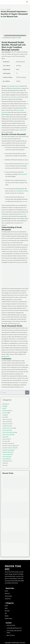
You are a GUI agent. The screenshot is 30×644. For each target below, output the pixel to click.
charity (21, 130)
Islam (4, 417)
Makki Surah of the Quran (10, 97)
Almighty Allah (5, 356)
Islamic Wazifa (6, 421)
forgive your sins (23, 201)
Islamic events (6, 419)
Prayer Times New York (9, 432)
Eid (3, 408)
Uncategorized (6, 461)
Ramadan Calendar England (10, 446)
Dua (4, 406)
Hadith (4, 415)
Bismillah (5, 404)
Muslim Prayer (6, 426)
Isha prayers (25, 164)
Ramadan (5, 441)
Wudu (4, 465)
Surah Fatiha (6, 459)
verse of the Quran (15, 249)
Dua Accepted (23, 174)
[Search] (27, 392)
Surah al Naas (6, 457)
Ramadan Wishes (7, 452)
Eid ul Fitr (5, 413)
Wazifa (4, 463)
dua (22, 387)
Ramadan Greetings (8, 450)
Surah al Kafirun (7, 454)
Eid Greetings (6, 411)
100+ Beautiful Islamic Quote (14, 86)
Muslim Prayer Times (8, 428)
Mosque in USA (7, 424)
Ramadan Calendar (7, 443)
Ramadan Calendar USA (9, 448)
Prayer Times (6, 430)
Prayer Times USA (7, 435)
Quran (9, 9)
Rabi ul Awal (6, 439)
